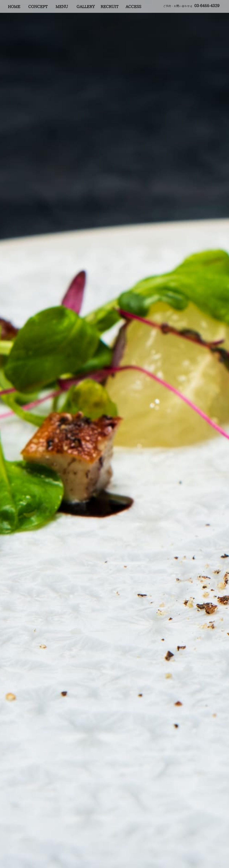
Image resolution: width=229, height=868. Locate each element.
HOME (14, 7)
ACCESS (133, 7)
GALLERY (86, 7)
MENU (62, 7)
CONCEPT (38, 7)
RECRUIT (109, 7)
